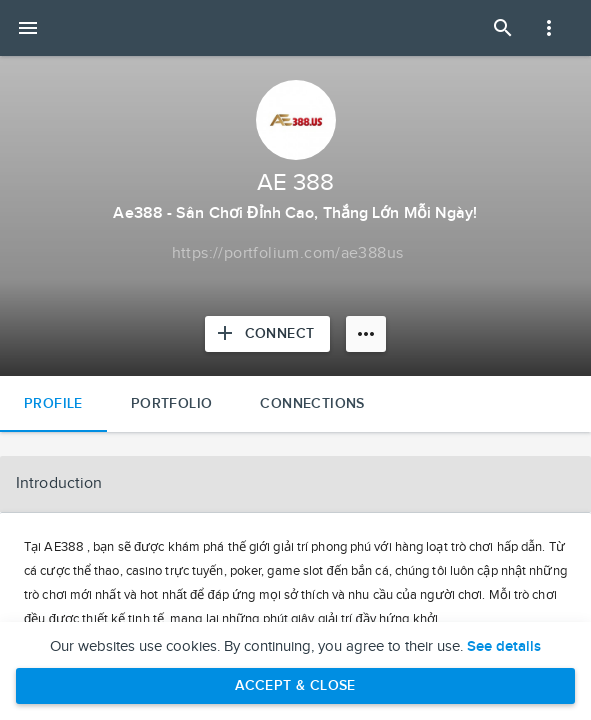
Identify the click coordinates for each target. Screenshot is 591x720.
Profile (53, 403)
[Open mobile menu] (28, 28)
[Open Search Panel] (503, 28)
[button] (295, 484)
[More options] (366, 334)
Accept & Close (295, 685)
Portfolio (172, 403)
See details (504, 647)
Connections (312, 403)
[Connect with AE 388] (268, 334)
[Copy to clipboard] (288, 254)
